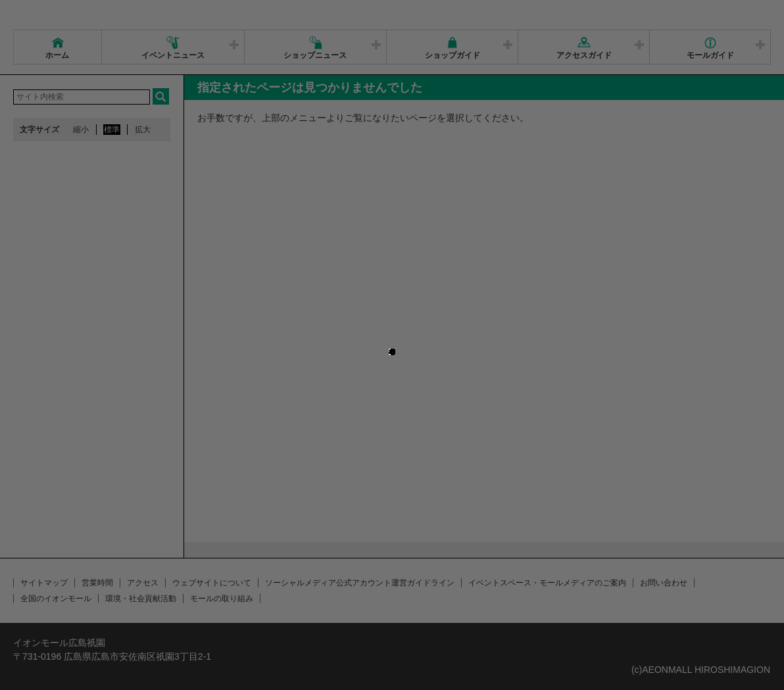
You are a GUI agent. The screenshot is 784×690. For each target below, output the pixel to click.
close (401, 331)
